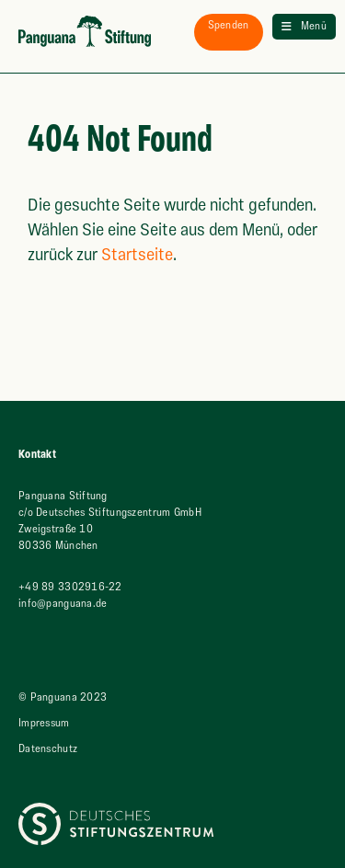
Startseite (137, 255)
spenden (229, 25)
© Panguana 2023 (63, 697)
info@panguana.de (63, 604)
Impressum (44, 723)
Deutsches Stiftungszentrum (86, 811)
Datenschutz (48, 749)
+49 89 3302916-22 (70, 587)
